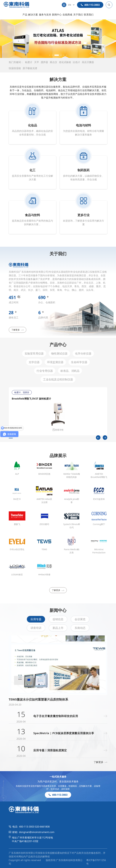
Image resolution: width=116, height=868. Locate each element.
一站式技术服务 (58, 777)
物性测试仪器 (59, 353)
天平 (37, 62)
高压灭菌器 (88, 62)
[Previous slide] (98, 438)
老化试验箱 (65, 62)
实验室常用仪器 (34, 353)
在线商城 (67, 15)
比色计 (76, 62)
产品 (25, 15)
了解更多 (18, 330)
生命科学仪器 (79, 362)
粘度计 (29, 62)
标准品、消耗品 (70, 371)
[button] (50, 55)
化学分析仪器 (83, 353)
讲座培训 (36, 628)
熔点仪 (53, 62)
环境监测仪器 (55, 362)
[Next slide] (105, 438)
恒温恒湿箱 (15, 68)
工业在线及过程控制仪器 (58, 379)
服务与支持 (45, 15)
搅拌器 (44, 62)
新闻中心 (57, 15)
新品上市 (58, 628)
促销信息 (58, 619)
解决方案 (33, 15)
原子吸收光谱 (30, 68)
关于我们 (78, 15)
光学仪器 (34, 362)
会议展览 (80, 619)
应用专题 (36, 619)
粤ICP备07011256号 (96, 862)
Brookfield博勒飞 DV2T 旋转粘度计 (31, 399)
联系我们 (89, 15)
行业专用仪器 (45, 371)
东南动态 (80, 628)
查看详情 (58, 430)
